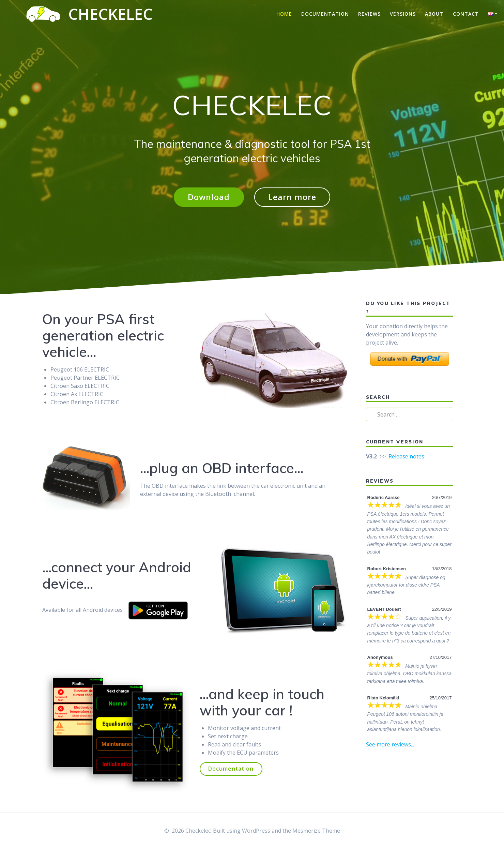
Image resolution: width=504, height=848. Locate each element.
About (434, 14)
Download (208, 197)
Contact (466, 14)
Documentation (325, 14)
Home (284, 14)
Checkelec (110, 14)
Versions (403, 14)
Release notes (406, 457)
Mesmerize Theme (316, 831)
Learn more (293, 197)
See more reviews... (390, 745)
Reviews (369, 14)
